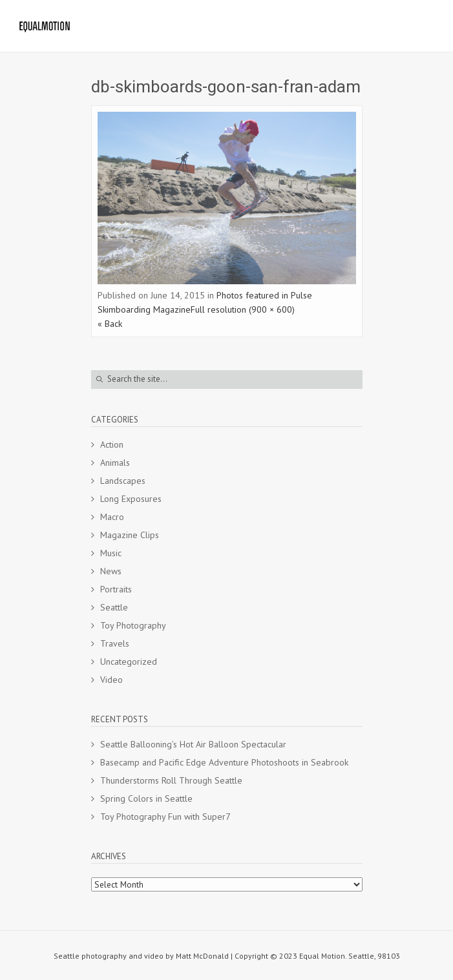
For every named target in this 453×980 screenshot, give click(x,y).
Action (112, 444)
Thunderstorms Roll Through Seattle (171, 780)
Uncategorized (129, 662)
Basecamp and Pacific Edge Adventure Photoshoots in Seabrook (224, 762)
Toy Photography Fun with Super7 (165, 817)
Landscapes (123, 481)
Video (111, 680)
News (111, 571)
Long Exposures (131, 499)
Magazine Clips (130, 535)
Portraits (116, 589)
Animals (115, 463)
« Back (110, 324)
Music (111, 553)
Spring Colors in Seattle (146, 798)
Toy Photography (133, 625)
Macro (112, 517)
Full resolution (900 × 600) (243, 309)
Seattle (114, 607)
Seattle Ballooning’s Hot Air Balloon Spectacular (193, 744)
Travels (115, 643)
